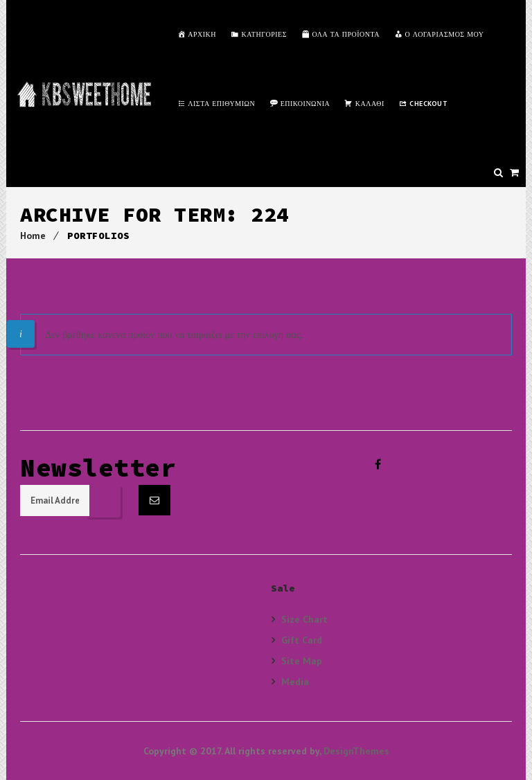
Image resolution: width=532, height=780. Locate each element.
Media (295, 681)
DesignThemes (356, 751)
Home (33, 236)
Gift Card (302, 640)
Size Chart (304, 619)
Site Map (302, 661)
